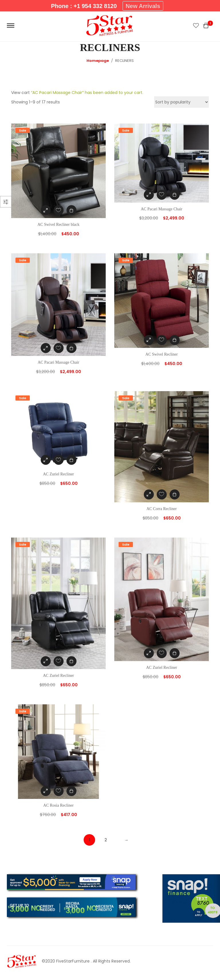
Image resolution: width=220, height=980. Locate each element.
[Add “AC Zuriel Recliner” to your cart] (71, 460)
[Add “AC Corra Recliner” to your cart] (175, 494)
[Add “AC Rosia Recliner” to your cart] (71, 791)
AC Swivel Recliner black (59, 225)
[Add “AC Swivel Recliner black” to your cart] (71, 210)
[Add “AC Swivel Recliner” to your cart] (175, 340)
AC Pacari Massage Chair (161, 209)
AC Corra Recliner (162, 509)
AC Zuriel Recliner (58, 474)
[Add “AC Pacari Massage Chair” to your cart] (175, 195)
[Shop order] (181, 102)
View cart (20, 93)
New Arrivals (143, 6)
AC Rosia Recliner (58, 805)
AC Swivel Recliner (162, 354)
